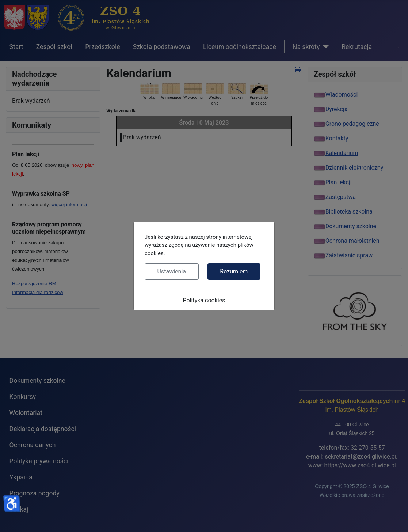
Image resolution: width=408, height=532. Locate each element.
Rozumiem (234, 271)
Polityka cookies (204, 300)
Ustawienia (172, 271)
